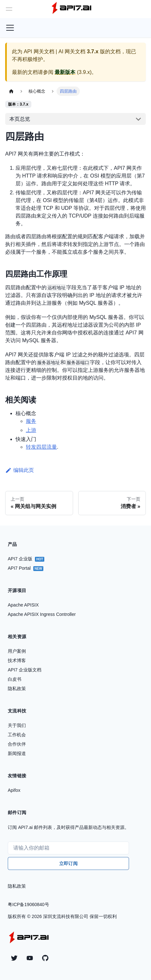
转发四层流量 (41, 447)
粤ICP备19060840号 (28, 904)
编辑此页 (20, 470)
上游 (31, 430)
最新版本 (65, 72)
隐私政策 (17, 886)
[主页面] (11, 91)
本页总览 (20, 119)
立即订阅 (68, 863)
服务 (31, 421)
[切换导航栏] (10, 28)
